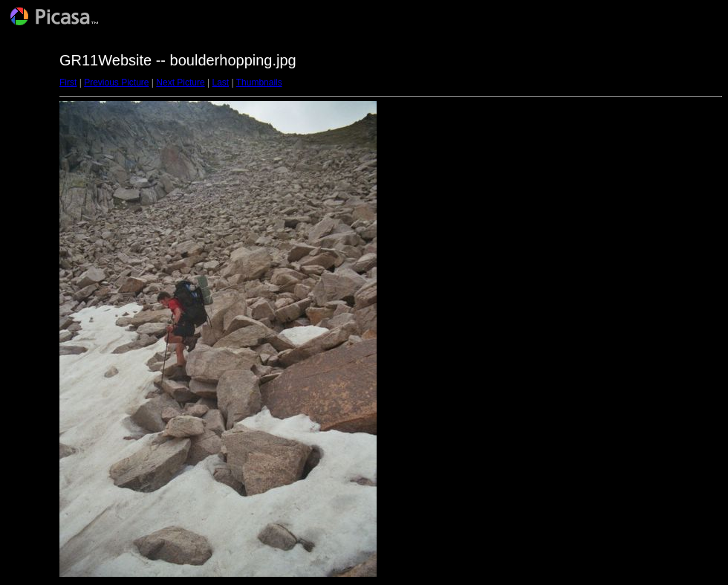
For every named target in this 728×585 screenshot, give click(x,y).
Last (220, 83)
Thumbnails (259, 83)
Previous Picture (116, 83)
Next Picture (180, 83)
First (68, 83)
